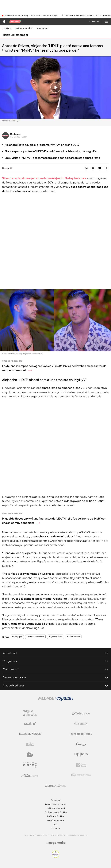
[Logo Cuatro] (30, 724)
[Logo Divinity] (81, 724)
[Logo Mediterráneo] (56, 786)
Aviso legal (56, 800)
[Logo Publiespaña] (81, 775)
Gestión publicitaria (56, 820)
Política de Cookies (56, 816)
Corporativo (56, 669)
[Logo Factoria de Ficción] (81, 734)
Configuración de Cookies (56, 812)
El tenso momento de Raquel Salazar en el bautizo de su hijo (31, 16)
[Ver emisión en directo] (94, 22)
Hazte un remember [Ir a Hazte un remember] (16, 35)
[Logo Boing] (30, 744)
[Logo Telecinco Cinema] (30, 765)
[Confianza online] (56, 857)
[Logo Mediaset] (56, 700)
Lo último (7, 28)
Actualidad (56, 653)
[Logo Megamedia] (57, 843)
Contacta (56, 828)
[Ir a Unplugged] (15, 22)
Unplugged (16, 134)
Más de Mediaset (56, 685)
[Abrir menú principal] (107, 22)
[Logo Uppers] (81, 755)
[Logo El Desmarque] (30, 734)
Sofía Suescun (74, 637)
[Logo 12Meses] (81, 765)
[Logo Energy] (81, 744)
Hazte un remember (24, 28)
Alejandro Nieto (56, 637)
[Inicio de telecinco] (4, 22)
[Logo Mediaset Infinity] (30, 713)
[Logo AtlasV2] (30, 775)
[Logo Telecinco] (81, 713)
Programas (56, 661)
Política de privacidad (56, 808)
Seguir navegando (56, 677)
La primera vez (42, 28)
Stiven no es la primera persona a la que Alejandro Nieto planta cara (44, 178)
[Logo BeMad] (30, 755)
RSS (56, 824)
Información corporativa (56, 804)
